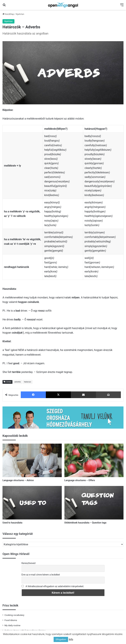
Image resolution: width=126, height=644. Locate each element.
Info (71, 639)
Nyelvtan (20, 14)
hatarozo (27, 382)
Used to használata (12, 523)
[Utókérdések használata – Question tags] (94, 503)
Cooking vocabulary (14, 615)
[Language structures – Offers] (94, 460)
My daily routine (12, 625)
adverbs (18, 382)
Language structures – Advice (18, 480)
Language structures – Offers (80, 480)
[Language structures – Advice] (32, 460)
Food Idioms (11, 620)
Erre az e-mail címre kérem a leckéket (41, 575)
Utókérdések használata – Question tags (85, 523)
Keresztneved (29, 563)
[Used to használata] (32, 503)
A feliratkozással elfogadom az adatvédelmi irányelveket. (55, 586)
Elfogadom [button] (61, 639)
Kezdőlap (8, 14)
